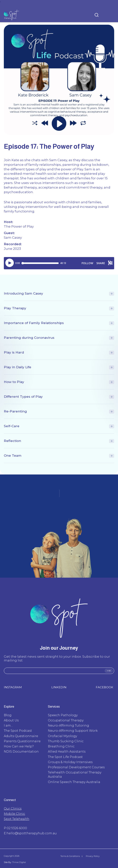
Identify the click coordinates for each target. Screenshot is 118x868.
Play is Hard (14, 352)
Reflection (12, 441)
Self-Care (12, 426)
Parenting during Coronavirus (29, 338)
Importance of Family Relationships (34, 323)
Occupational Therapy (66, 720)
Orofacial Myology (62, 736)
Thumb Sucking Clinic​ (66, 741)
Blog (8, 715)
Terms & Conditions (70, 856)
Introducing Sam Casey (23, 293)
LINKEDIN (59, 687)
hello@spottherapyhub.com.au (32, 833)
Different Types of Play (23, 397)
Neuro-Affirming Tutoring (68, 726)
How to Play (14, 382)
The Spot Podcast (18, 731)
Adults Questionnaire (21, 736)
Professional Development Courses (76, 767)
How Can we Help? (19, 746)
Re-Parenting (15, 411)
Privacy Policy (93, 856)
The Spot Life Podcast (65, 757)
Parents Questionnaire (22, 741)
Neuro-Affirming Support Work (73, 731)
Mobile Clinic (14, 814)
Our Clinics (13, 809)
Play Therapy (15, 308)
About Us (11, 720)
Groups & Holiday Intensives (70, 762)
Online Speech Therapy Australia (74, 782)
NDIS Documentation (21, 752)
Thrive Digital (19, 862)
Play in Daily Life (18, 367)
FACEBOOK (104, 687)
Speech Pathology (63, 715)
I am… (8, 726)
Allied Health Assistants (67, 752)
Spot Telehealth (17, 819)
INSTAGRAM (13, 687)
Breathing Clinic (61, 746)
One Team (13, 456)
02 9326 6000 (17, 828)
